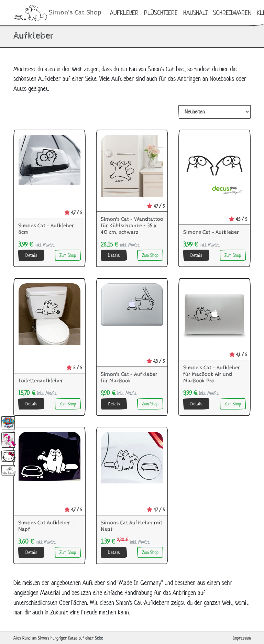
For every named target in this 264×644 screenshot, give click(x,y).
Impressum (242, 638)
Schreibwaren (232, 13)
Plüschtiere (161, 13)
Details (31, 255)
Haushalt (195, 13)
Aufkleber (124, 13)
